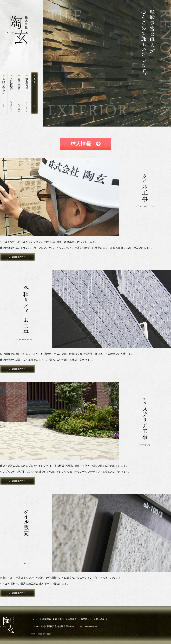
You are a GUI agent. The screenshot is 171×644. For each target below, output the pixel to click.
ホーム (34, 619)
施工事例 (59, 619)
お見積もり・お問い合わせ (93, 619)
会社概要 (71, 619)
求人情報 (85, 144)
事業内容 (46, 619)
